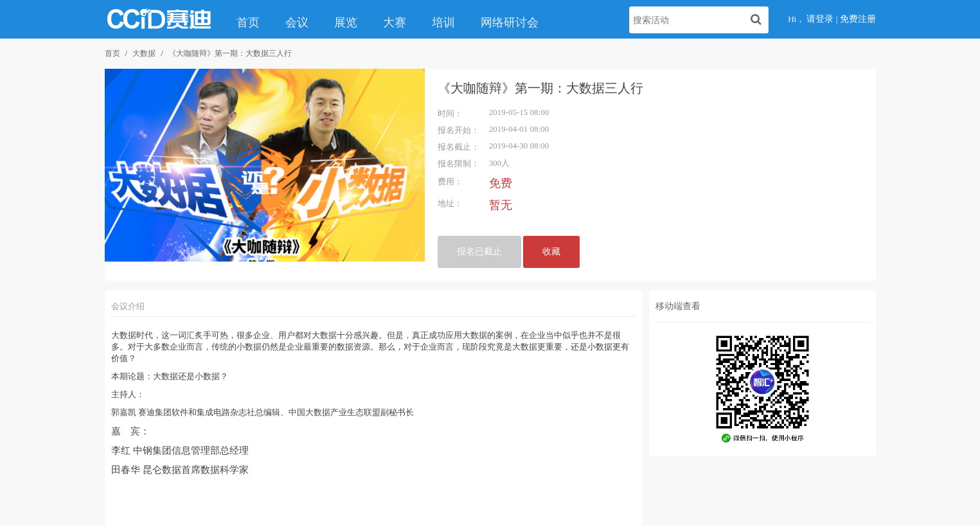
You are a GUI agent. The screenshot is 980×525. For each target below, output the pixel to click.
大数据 (144, 53)
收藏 (551, 252)
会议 (297, 22)
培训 (443, 22)
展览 (346, 22)
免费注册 (858, 19)
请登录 (820, 19)
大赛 (395, 22)
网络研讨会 (510, 22)
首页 (248, 22)
